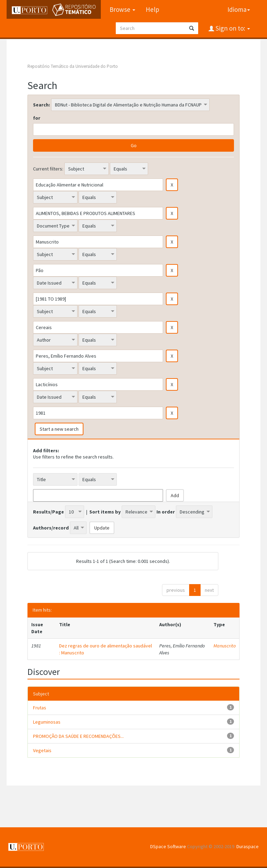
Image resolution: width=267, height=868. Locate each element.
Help (152, 9)
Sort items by (105, 512)
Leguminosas (47, 722)
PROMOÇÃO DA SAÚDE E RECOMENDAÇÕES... (78, 736)
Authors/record (51, 528)
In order (166, 512)
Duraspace (248, 846)
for (37, 118)
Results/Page (48, 512)
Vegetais (42, 750)
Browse (122, 9)
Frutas (40, 708)
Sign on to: (232, 28)
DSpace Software (168, 846)
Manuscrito (225, 646)
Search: (42, 105)
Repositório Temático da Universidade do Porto (73, 66)
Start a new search (59, 429)
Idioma (239, 9)
